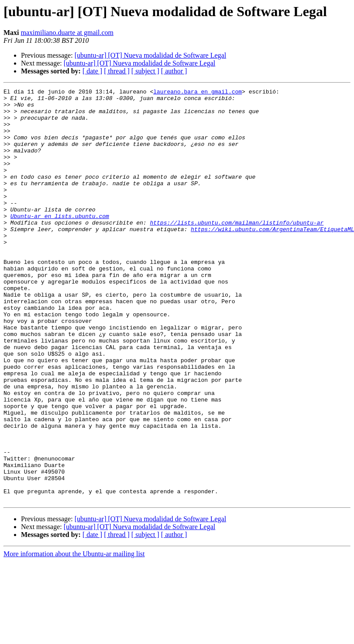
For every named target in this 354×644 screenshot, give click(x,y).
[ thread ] (117, 71)
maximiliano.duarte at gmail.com (67, 33)
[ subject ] (145, 71)
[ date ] (92, 71)
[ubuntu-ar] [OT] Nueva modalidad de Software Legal (150, 55)
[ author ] (174, 71)
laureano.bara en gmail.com (198, 93)
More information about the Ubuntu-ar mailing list (74, 636)
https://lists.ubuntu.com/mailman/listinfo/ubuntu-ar (237, 250)
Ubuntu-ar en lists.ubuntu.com (60, 242)
